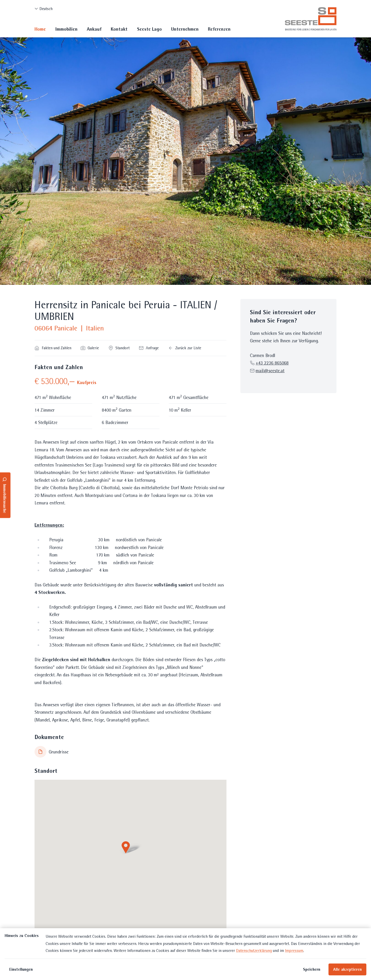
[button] (130, 848)
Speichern (312, 969)
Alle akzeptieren (347, 969)
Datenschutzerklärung (254, 950)
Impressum (294, 950)
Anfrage (149, 348)
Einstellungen (21, 969)
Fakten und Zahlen (53, 348)
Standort (119, 348)
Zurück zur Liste (185, 348)
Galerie (90, 348)
